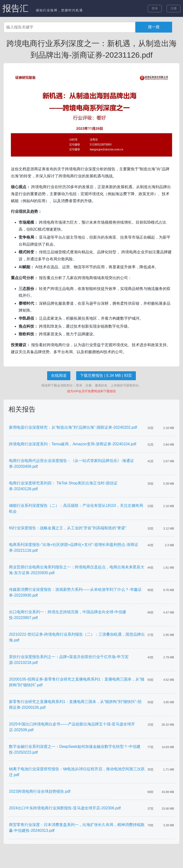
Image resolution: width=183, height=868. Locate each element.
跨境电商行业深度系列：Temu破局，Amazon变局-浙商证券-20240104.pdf (73, 444)
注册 (174, 8)
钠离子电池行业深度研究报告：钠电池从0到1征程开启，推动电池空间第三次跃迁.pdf (77, 772)
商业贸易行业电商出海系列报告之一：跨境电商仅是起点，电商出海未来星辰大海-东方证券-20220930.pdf (77, 570)
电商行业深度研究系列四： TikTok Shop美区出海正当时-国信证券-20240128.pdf (63, 486)
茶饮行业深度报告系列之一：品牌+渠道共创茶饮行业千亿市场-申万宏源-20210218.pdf (69, 660)
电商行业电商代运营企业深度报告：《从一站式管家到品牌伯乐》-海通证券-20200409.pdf (71, 464)
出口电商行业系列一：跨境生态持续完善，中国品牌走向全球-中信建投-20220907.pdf (68, 615)
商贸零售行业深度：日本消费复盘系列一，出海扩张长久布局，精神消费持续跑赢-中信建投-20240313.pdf (77, 828)
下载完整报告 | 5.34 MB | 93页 (106, 375)
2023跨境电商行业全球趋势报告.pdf (40, 791)
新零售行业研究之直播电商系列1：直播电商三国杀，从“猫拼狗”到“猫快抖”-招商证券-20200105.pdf (75, 705)
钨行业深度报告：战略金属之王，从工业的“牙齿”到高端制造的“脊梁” (68, 528)
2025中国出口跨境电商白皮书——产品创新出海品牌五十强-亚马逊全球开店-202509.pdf (72, 727)
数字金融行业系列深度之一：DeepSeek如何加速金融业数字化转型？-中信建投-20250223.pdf (75, 749)
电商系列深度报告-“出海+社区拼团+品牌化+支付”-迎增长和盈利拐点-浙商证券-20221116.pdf (74, 548)
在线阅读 (59, 375)
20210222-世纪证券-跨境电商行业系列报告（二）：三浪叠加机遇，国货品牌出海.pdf (77, 637)
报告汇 (15, 8)
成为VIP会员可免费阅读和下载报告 (91, 391)
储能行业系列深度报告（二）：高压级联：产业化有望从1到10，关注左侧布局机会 (76, 508)
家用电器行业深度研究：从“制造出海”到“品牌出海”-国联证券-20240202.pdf (73, 427)
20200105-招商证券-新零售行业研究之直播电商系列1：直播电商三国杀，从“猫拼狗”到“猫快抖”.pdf (77, 682)
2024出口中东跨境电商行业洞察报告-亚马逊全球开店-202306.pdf (65, 808)
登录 (155, 8)
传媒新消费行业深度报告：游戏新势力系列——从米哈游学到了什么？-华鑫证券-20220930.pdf (75, 592)
